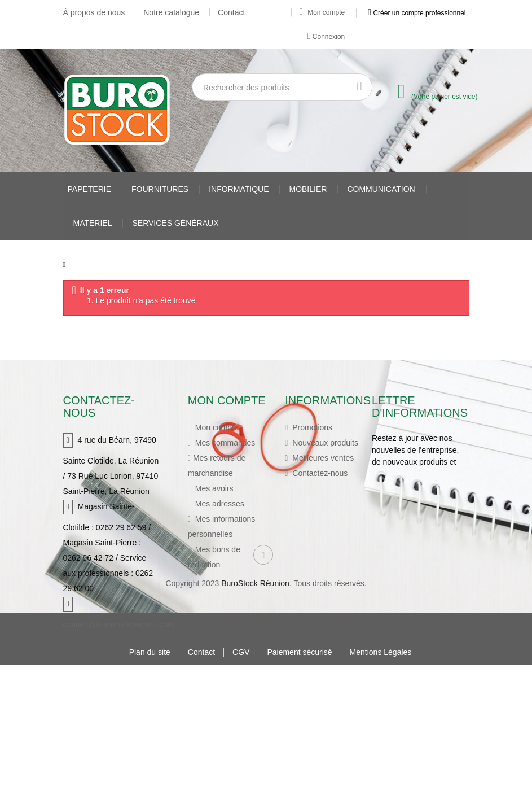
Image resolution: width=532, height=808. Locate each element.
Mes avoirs (213, 486)
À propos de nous (94, 12)
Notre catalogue (171, 12)
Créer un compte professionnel (417, 12)
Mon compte (322, 12)
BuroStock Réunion (255, 726)
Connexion (326, 36)
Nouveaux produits (324, 440)
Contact (231, 12)
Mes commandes (224, 440)
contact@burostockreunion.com (119, 622)
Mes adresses (219, 501)
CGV (241, 795)
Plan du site (150, 795)
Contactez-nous (319, 471)
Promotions (311, 425)
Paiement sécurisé (299, 795)
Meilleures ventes (322, 456)
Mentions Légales (381, 795)
